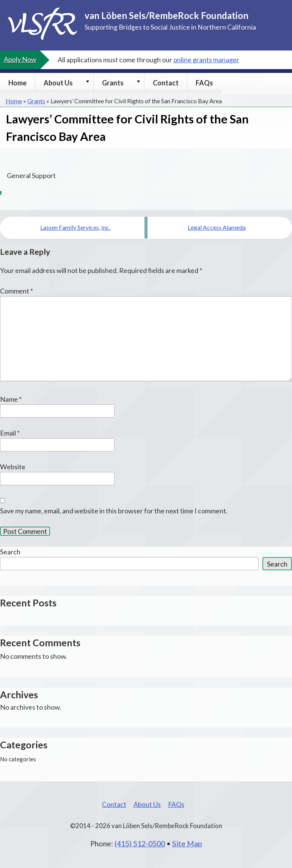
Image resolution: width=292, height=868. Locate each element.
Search (10, 552)
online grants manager (206, 60)
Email (10, 433)
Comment (16, 291)
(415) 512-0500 (140, 843)
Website (13, 467)
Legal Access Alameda (217, 227)
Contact (166, 83)
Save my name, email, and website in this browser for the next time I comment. (114, 511)
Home (17, 83)
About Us (58, 83)
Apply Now (20, 59)
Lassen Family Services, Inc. (75, 227)
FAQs (204, 83)
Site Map (187, 843)
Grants (113, 83)
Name (11, 399)
